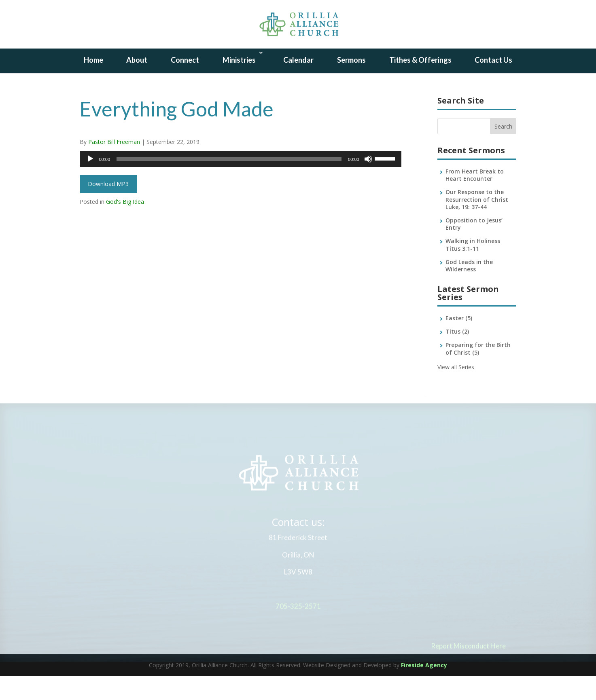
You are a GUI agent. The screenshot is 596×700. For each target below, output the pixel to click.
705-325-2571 (298, 632)
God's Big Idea (125, 226)
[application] (241, 183)
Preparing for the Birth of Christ (478, 373)
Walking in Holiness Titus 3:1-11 (473, 269)
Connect (185, 84)
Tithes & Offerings (420, 84)
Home (93, 84)
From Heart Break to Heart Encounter (475, 199)
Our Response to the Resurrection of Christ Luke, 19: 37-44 (477, 223)
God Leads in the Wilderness (469, 290)
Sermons (351, 84)
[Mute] (368, 183)
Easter (459, 342)
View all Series (456, 391)
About (137, 84)
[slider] (229, 183)
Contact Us (493, 84)
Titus (457, 356)
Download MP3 (108, 208)
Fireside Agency (424, 689)
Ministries (239, 84)
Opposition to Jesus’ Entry (474, 248)
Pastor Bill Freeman (114, 166)
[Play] (90, 183)
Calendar (298, 84)
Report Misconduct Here (468, 672)
